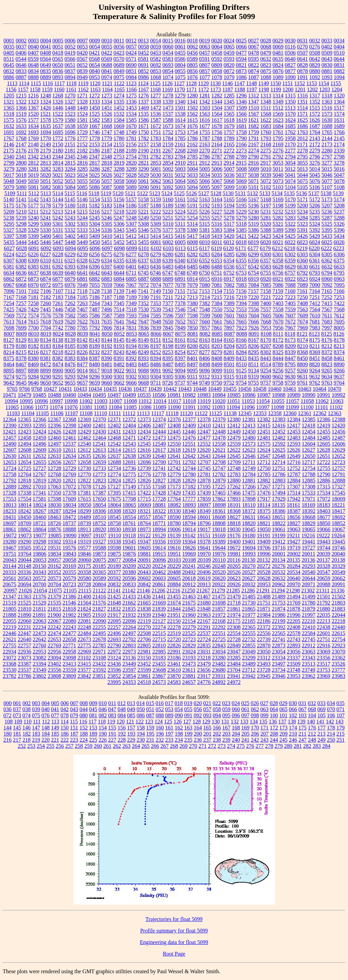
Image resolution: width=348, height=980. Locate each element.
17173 (174, 487)
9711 (155, 383)
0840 (94, 71)
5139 (338, 193)
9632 (315, 377)
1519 (21, 114)
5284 (302, 218)
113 (55, 722)
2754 (131, 157)
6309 (33, 261)
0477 (241, 53)
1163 (95, 89)
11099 (292, 407)
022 (217, 703)
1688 (327, 126)
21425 (114, 597)
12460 (54, 438)
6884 (119, 279)
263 (126, 746)
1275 (131, 96)
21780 (309, 603)
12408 (174, 426)
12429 (84, 432)
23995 (114, 682)
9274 (9, 377)
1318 (327, 96)
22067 (54, 621)
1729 (82, 132)
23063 (309, 652)
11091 (189, 407)
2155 (119, 144)
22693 (114, 639)
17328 (10, 493)
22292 (219, 627)
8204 (229, 346)
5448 (70, 242)
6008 (192, 242)
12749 (249, 468)
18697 (10, 523)
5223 (168, 212)
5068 (229, 181)
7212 (180, 297)
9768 (37, 389)
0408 (46, 53)
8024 (58, 334)
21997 (309, 615)
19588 (99, 548)
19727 (309, 548)
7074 (156, 285)
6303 (302, 254)
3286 (94, 169)
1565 (229, 114)
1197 (252, 89)
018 (179, 703)
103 (302, 715)
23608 (159, 670)
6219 (302, 248)
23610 (174, 670)
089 (169, 715)
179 (341, 728)
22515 (159, 633)
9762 (315, 383)
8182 (33, 346)
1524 (82, 114)
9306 (180, 377)
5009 (254, 169)
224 (84, 740)
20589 (99, 578)
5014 (315, 169)
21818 (69, 609)
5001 (156, 169)
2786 (205, 157)
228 (122, 740)
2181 (70, 151)
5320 (266, 224)
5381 (205, 230)
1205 (9, 96)
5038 (254, 175)
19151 (204, 535)
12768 (54, 474)
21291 (263, 590)
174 (293, 728)
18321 (144, 511)
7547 (192, 309)
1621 (254, 120)
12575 (264, 444)
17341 (39, 493)
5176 (21, 206)
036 (7, 709)
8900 (58, 371)
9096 (205, 371)
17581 (39, 499)
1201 (300, 89)
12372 (129, 419)
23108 (99, 658)
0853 (156, 71)
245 (283, 740)
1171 (192, 89)
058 (217, 709)
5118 (94, 193)
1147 (239, 83)
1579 (58, 120)
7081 (217, 285)
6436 (156, 267)
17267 (264, 487)
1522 (58, 114)
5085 (82, 187)
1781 (131, 138)
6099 (132, 248)
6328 (82, 261)
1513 (290, 108)
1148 (251, 83)
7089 (302, 285)
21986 (279, 615)
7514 (119, 309)
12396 (54, 426)
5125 (179, 193)
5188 (156, 206)
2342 (33, 157)
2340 (9, 157)
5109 (10, 193)
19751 (10, 554)
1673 (168, 126)
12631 (24, 456)
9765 (12, 389)
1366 (21, 108)
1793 (266, 138)
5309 (156, 224)
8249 (143, 352)
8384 (82, 358)
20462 (159, 572)
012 (122, 703)
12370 (99, 419)
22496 (114, 633)
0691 (143, 65)
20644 (309, 578)
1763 (302, 132)
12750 (264, 468)
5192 (205, 206)
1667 (94, 126)
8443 (266, 358)
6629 (290, 267)
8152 (168, 340)
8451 (315, 358)
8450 (302, 358)
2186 (94, 151)
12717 (309, 462)
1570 (290, 114)
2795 (302, 157)
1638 (70, 126)
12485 (324, 438)
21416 (99, 597)
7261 (58, 303)
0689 (119, 65)
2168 (266, 144)
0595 (254, 59)
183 (36, 734)
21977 (249, 615)
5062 (156, 181)
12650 (309, 456)
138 (292, 722)
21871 (264, 609)
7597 (180, 316)
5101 (254, 187)
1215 (21, 96)
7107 (58, 291)
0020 (217, 41)
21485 (249, 597)
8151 (156, 340)
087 (150, 715)
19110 (114, 535)
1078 (217, 77)
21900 (54, 615)
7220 (254, 297)
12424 (39, 432)
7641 (119, 322)
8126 (339, 334)
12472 (144, 438)
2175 (9, 151)
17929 (279, 499)
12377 (189, 419)
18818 (234, 523)
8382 (58, 358)
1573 (327, 114)
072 (7, 715)
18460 (39, 517)
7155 (229, 291)
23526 (338, 664)
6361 (315, 261)
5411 (119, 236)
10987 (264, 395)
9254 (266, 371)
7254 (9, 303)
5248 (131, 218)
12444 (159, 432)
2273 (241, 151)
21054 (40, 590)
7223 (290, 297)
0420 (82, 53)
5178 (46, 206)
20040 (338, 554)
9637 (339, 377)
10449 (215, 389)
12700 (159, 462)
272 (212, 746)
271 (203, 746)
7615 (33, 322)
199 (188, 734)
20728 (84, 584)
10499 (129, 395)
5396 (339, 230)
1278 (168, 96)
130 (216, 722)
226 (103, 740)
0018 (192, 41)
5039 (266, 175)
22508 (144, 633)
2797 (327, 157)
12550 (174, 444)
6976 (70, 285)
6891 (180, 279)
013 (131, 703)
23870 (174, 676)
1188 (240, 89)
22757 (24, 645)
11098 (277, 407)
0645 (9, 65)
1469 (143, 108)
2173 (327, 144)
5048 (9, 181)
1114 (24, 83)
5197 (266, 206)
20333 (10, 572)
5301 (58, 224)
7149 (155, 291)
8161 (180, 340)
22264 (129, 627)
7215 (217, 297)
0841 (107, 71)
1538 (180, 114)
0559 (33, 59)
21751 (264, 603)
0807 (205, 65)
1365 (9, 108)
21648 (114, 603)
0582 (156, 59)
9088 (143, 371)
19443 (324, 542)
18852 (338, 523)
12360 (290, 413)
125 (168, 722)
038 (27, 709)
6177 (253, 248)
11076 (71, 407)
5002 (168, 169)
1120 (95, 83)
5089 (131, 187)
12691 (129, 462)
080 (84, 715)
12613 (99, 450)
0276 (315, 47)
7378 (180, 303)
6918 (241, 279)
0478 (254, 53)
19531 (54, 548)
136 (273, 722)
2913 (217, 163)
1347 (254, 102)
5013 (302, 169)
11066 (27, 407)
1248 (46, 96)
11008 (130, 401)
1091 (302, 77)
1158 (35, 89)
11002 (86, 401)
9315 (229, 377)
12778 (159, 474)
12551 (189, 444)
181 (17, 734)
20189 (114, 566)
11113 (143, 413)
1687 (315, 126)
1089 (278, 77)
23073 (24, 658)
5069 (241, 181)
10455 (230, 389)
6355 (241, 261)
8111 (278, 334)
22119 (144, 621)
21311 (323, 590)
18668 (309, 517)
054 (179, 709)
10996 (41, 401)
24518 (144, 682)
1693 (33, 132)
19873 (99, 554)
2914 (229, 163)
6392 (58, 267)
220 (46, 740)
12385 (309, 419)
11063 (337, 401)
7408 (302, 303)
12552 (204, 444)
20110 (219, 560)
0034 (339, 41)
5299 (33, 224)
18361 (219, 511)
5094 (192, 187)
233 (169, 740)
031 (302, 703)
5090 (143, 187)
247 (302, 740)
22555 (249, 633)
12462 (84, 438)
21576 (99, 603)
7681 (315, 322)
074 (27, 715)
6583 (266, 267)
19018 (219, 529)
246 (293, 740)
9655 (70, 383)
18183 (323, 505)
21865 (249, 609)
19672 (234, 548)
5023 (70, 175)
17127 (114, 487)
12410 (204, 426)
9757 (266, 383)
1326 (58, 102)
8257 (192, 352)
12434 (144, 432)
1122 (119, 83)
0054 (94, 47)
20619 (204, 578)
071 (341, 709)
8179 (9, 346)
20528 (264, 572)
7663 (229, 322)
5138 (326, 193)
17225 (219, 487)
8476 (70, 364)
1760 (266, 132)
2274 (254, 151)
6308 (21, 261)
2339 (339, 151)
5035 (217, 175)
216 (7, 740)
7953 (266, 328)
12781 (204, 474)
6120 (229, 248)
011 (112, 703)
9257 (290, 371)
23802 (39, 676)
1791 (254, 138)
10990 (309, 395)
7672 (290, 322)
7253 (339, 297)
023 (226, 703)
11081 (86, 407)
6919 (254, 279)
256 (60, 746)
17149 (129, 487)
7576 (46, 316)
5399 (33, 236)
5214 (70, 212)
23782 (10, 676)
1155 (336, 83)
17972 (324, 499)
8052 (119, 334)
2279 (315, 151)
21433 (129, 597)
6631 (315, 267)
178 (331, 728)
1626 (315, 120)
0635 (278, 59)
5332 (70, 230)
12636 (99, 456)
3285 (82, 169)
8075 (180, 334)
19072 (10, 535)
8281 (229, 352)
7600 (217, 316)
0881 (327, 71)
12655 (39, 462)
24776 (204, 682)
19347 (144, 542)
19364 (189, 542)
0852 (143, 71)
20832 (114, 584)
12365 (24, 419)
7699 (21, 328)
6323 (70, 261)
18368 (234, 511)
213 (321, 734)
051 (150, 709)
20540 (309, 572)
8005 (339, 328)
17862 (219, 499)
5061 (143, 181)
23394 (39, 664)
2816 (82, 163)
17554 (24, 499)
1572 (315, 114)
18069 (144, 505)
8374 (339, 352)
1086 (241, 77)
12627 (309, 450)
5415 (168, 236)
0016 (180, 41)
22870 (264, 645)
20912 (189, 584)
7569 (9, 316)
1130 (215, 83)
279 (279, 746)
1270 (70, 96)
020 (198, 703)
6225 (21, 254)
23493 (264, 664)
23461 (174, 664)
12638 (129, 456)
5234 (302, 212)
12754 (309, 468)
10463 (304, 389)
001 (17, 703)
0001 (9, 41)
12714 (279, 462)
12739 (144, 468)
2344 (58, 157)
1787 (205, 138)
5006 (217, 169)
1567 (254, 114)
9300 (107, 377)
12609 (39, 450)
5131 (240, 193)
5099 (229, 187)
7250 (302, 297)
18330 (174, 511)
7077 (168, 285)
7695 (339, 322)
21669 (159, 603)
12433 (129, 432)
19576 (69, 548)
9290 (46, 377)
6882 (94, 279)
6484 (180, 267)
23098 (69, 658)
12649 (294, 456)
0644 (339, 59)
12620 (204, 450)
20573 (54, 578)
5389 (278, 230)
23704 (234, 670)
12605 (324, 444)
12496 (39, 444)
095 (226, 715)
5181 (82, 206)
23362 (338, 658)
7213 (192, 297)
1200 (288, 89)
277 (260, 746)
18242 (24, 511)
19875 (114, 554)
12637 (114, 456)
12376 (174, 419)
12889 (10, 487)
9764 (339, 383)
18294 (69, 511)
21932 (129, 615)
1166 (131, 89)
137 (282, 722)
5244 (82, 218)
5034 (205, 175)
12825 (129, 480)
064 (274, 709)
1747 (107, 132)
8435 (254, 358)
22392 (279, 627)
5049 (21, 181)
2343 (46, 157)
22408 (294, 627)
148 (46, 728)
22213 (324, 621)
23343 (309, 658)
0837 (70, 71)
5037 (241, 175)
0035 (9, 47)
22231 (24, 627)
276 (250, 746)
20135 (293, 560)
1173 (216, 89)
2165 (229, 144)
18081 (159, 505)
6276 (119, 254)
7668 (266, 322)
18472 (69, 517)
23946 (279, 676)
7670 (278, 322)
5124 (167, 193)
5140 (9, 199)
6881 (82, 279)
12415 (264, 426)
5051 (46, 181)
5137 (314, 193)
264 (136, 746)
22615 (338, 633)
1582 (94, 120)
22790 (114, 645)
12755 (324, 468)
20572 (39, 578)
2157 (143, 144)
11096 (248, 407)
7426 (21, 309)
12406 (144, 426)
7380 (192, 303)
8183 (46, 346)
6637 (33, 273)
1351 (302, 102)
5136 (301, 193)
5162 (192, 199)
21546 (69, 603)
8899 (46, 371)
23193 (189, 658)
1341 (192, 102)
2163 (205, 144)
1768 (21, 138)
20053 (40, 560)
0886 (9, 77)
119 (111, 722)
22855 (249, 645)
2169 (278, 144)
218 (27, 740)
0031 (302, 41)
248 (312, 740)
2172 (315, 144)
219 (36, 740)
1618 (229, 120)
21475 (219, 597)
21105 (70, 590)
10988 (279, 395)
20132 (263, 560)
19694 (249, 548)
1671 (143, 126)
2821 (143, 163)
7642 (131, 322)
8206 (254, 346)
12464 (99, 438)
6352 (205, 261)
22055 (10, 621)
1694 (46, 132)
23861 (144, 676)
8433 (241, 358)
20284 (294, 566)
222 (65, 740)
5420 (229, 236)
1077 (205, 77)
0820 (229, 65)
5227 (217, 212)
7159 (278, 291)
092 (198, 715)
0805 (192, 65)
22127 (159, 621)
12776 (144, 474)
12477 (204, 438)
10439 (155, 389)
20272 (264, 566)
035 (341, 703)
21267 (203, 590)
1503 (205, 108)
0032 (315, 41)
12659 (99, 462)
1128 (191, 83)
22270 (144, 627)
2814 (58, 163)
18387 (294, 511)
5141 (21, 199)
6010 (205, 242)
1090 (290, 77)
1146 (228, 83)
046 (103, 709)
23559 (69, 670)
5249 (143, 218)
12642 (189, 456)
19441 (309, 542)
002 (27, 703)
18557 (144, 517)
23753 (324, 670)
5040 (278, 175)
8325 (278, 352)
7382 (205, 303)
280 (288, 746)
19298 (39, 542)
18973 (144, 529)
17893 (234, 499)
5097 (217, 187)
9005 (70, 371)
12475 (174, 438)
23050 (264, 652)
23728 (264, 670)
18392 (309, 511)
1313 (266, 96)
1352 (315, 102)
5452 (119, 242)
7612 (339, 316)
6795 (339, 273)
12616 (144, 450)
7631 (94, 322)
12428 (69, 432)
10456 (245, 389)
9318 (241, 377)
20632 (279, 578)
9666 (131, 383)
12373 (144, 419)
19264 (338, 535)
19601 (129, 548)
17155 (144, 487)
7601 (229, 316)
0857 (205, 71)
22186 (264, 621)
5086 (94, 187)
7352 (143, 303)
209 (283, 734)
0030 (290, 41)
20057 (55, 560)
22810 (159, 645)
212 (312, 734)
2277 (290, 151)
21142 (129, 590)
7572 (21, 316)
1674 (180, 126)
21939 (144, 615)
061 (245, 709)
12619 (189, 450)
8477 (82, 364)
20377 (114, 572)
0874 (254, 71)
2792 (278, 157)
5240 (33, 218)
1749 (131, 132)
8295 (254, 352)
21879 (309, 609)
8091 (254, 334)
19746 (338, 548)
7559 (290, 309)
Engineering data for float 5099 (174, 942)
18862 (24, 529)
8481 (107, 364)
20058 (70, 560)
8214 (9, 352)
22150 (174, 621)
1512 (278, 108)
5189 (168, 206)
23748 (294, 670)
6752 (229, 273)
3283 (58, 169)
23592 (99, 670)
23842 (84, 676)
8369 (315, 352)
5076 (315, 181)
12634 (69, 456)
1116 (48, 83)
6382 (21, 267)
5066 (205, 181)
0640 (290, 59)
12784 (249, 474)
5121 (130, 193)
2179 (46, 151)
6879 (70, 279)
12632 (39, 456)
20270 (249, 566)
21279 (218, 590)
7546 (180, 309)
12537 (69, 444)
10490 (69, 395)
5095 (205, 187)
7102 (34, 291)
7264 (94, 303)
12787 (294, 474)
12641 (174, 456)
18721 (39, 523)
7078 (180, 285)
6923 (302, 279)
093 (207, 715)
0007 (82, 41)
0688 (107, 65)
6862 (9, 279)
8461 (339, 358)
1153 (311, 83)
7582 (70, 316)
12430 (99, 432)
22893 (294, 645)
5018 (21, 175)
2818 (107, 163)
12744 (189, 468)
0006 (70, 41)
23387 (24, 664)
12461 (69, 438)
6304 (315, 254)
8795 (290, 364)
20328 (324, 566)
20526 (234, 572)
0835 (46, 71)
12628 (324, 450)
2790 (254, 157)
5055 (82, 181)
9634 (327, 377)
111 (37, 722)
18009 (338, 499)
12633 (54, 456)
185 (55, 734)
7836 (143, 328)
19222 (323, 535)
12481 (264, 438)
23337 (294, 658)
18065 (129, 505)
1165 (119, 89)
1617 (217, 120)
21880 (324, 609)
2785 (192, 157)
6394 (82, 267)
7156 (241, 291)
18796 (204, 523)
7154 (216, 291)
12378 (204, 419)
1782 (143, 138)
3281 (33, 169)
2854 (168, 163)
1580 (70, 120)
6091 (34, 248)
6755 (266, 273)
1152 (300, 83)
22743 (294, 639)
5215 (82, 212)
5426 (302, 236)
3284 (70, 169)
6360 (302, 261)
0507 (302, 53)
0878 (302, 71)
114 (64, 722)
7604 (254, 316)
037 (17, 709)
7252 (327, 297)
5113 (46, 193)
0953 (94, 77)
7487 (94, 309)
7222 (278, 297)
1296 (241, 96)
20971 (309, 584)
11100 (307, 407)
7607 (290, 316)
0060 (168, 47)
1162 (83, 89)
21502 (338, 597)
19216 (308, 535)
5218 (119, 212)
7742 (58, 328)
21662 (129, 603)
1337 (143, 102)
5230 (254, 212)
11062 (322, 401)
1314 (278, 96)
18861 (10, 529)
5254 (192, 218)
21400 (84, 597)
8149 (143, 340)
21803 (338, 603)
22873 (279, 645)
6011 (217, 242)
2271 (217, 151)
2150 (58, 144)
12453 (294, 432)
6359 (290, 261)
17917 (264, 499)
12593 (294, 444)
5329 (33, 230)
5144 (58, 199)
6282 (192, 254)
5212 (46, 212)
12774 (114, 474)
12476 (189, 438)
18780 (174, 523)
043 (74, 709)
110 (27, 722)
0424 (131, 53)
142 (330, 722)
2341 (21, 157)
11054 (263, 401)
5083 (58, 187)
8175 (315, 340)
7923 (241, 328)
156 (122, 728)
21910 (99, 615)
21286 (248, 590)
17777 (189, 499)
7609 (302, 316)
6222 (327, 248)
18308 (114, 511)
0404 (339, 47)
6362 (327, 261)
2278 (302, 151)
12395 (39, 426)
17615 (84, 499)
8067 (168, 334)
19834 (54, 554)
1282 (217, 96)
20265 (234, 566)
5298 (21, 224)
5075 (302, 181)
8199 (180, 346)
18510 (99, 517)
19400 (234, 542)
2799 (9, 163)
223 (74, 740)
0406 (21, 53)
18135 (278, 505)
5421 (241, 236)
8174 (302, 340)
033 (321, 703)
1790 (241, 138)
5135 (289, 193)
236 (198, 740)
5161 (180, 199)
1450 (94, 108)
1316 (302, 96)
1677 (205, 126)
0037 (21, 47)
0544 (21, 59)
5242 (58, 218)
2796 (315, 157)
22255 (99, 627)
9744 (192, 383)
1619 (241, 120)
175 (302, 728)
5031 (168, 175)
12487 (338, 438)
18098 (219, 505)
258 (79, 746)
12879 (219, 480)
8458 (327, 358)
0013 (143, 41)
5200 (302, 206)
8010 (34, 334)
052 (160, 709)
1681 (241, 126)
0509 (327, 53)
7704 (46, 328)
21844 (174, 609)
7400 (266, 303)
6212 (278, 248)
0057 (131, 47)
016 (160, 703)
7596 (168, 316)
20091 (144, 560)
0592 (217, 59)
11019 (204, 401)
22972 (114, 652)
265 (145, 746)
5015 (327, 169)
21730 (249, 603)
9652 (58, 383)
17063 (54, 487)
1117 (60, 83)
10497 (114, 395)
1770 (46, 138)
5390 (290, 230)
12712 (264, 462)
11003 (101, 401)
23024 (189, 652)
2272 (229, 151)
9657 (82, 383)
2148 (33, 144)
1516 (327, 108)
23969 (324, 676)
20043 (10, 560)
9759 (290, 383)
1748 (119, 132)
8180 (21, 346)
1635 (46, 126)
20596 (129, 578)
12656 (54, 462)
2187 (107, 151)
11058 (307, 401)
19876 (129, 554)
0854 (168, 71)
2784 (180, 157)
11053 (248, 401)
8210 (302, 346)
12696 (144, 462)
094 (217, 715)
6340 (180, 261)
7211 (168, 297)
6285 (229, 254)
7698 (9, 328)
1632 (9, 126)
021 (207, 703)
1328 (82, 102)
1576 (21, 120)
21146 (144, 590)
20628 (264, 578)
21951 (174, 615)
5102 (266, 187)
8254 (180, 352)
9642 (9, 383)
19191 (264, 535)
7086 (278, 285)
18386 (279, 511)
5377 (168, 230)
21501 (324, 597)
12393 (24, 426)
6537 (241, 267)
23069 (324, 652)
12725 (24, 468)
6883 (107, 279)
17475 (249, 493)
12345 (245, 413)
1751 (156, 132)
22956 (54, 652)
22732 (249, 639)
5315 (205, 224)
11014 (160, 401)
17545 (338, 493)
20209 (129, 566)
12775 (129, 474)
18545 (114, 517)
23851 (99, 676)
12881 (249, 480)
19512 (39, 548)
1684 (278, 126)
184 (46, 734)
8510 (241, 364)
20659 (324, 578)
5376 (156, 230)
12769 (69, 474)
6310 (46, 261)
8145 (119, 340)
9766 (24, 389)
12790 (324, 474)
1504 (217, 108)
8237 (107, 352)
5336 (107, 230)
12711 (249, 462)
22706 (144, 639)
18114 (264, 505)
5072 (266, 181)
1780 (119, 138)
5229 (241, 212)
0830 (327, 65)
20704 (54, 584)
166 (217, 728)
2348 (107, 157)
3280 (21, 169)
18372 (249, 511)
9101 (229, 371)
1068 (156, 77)
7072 (143, 285)
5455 (143, 242)
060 (236, 709)
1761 (278, 132)
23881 (189, 676)
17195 (204, 487)
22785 (99, 645)
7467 (82, 309)
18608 (219, 517)
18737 (69, 523)
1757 (229, 132)
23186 (174, 658)
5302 (70, 224)
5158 (143, 199)
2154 (107, 144)
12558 (219, 444)
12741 (159, 468)
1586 (143, 120)
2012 (302, 138)
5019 (33, 175)
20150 (39, 566)
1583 (107, 120)
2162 (192, 144)
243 (264, 740)
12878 (204, 480)
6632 (327, 267)
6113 (180, 248)
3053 (278, 163)
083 (112, 715)
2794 (290, 157)
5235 (315, 212)
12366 (39, 419)
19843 (69, 554)
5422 (254, 236)
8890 (339, 364)
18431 (10, 517)
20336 (24, 572)
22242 (54, 627)
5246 (107, 218)
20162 (54, 566)
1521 (46, 114)
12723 (338, 462)
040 (46, 709)
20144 (10, 566)
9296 (94, 377)
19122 (144, 535)
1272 (94, 96)
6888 (156, 279)
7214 (205, 297)
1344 (217, 102)
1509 (241, 108)
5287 (327, 218)
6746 (156, 273)
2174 (339, 144)
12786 (279, 474)
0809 (217, 65)
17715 (144, 499)
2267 (168, 151)
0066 (241, 47)
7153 (204, 291)
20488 (174, 572)
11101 (322, 407)
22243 (69, 627)
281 (298, 746)
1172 (203, 89)
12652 (338, 456)
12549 (159, 444)
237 (207, 740)
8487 (168, 364)
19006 (174, 529)
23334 (279, 658)
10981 (174, 395)
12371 (114, 419)
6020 (266, 242)
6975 (58, 285)
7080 (205, 285)
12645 (234, 456)
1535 (143, 114)
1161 (71, 89)
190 (103, 734)
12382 (264, 419)
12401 (99, 426)
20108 (189, 560)
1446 (58, 108)
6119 (216, 248)
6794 (327, 273)
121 (130, 722)
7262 (70, 303)
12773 (99, 474)
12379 (219, 419)
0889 (46, 77)
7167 (9, 297)
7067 (131, 285)
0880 (315, 71)
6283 (205, 254)
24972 (234, 682)
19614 (159, 548)
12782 (219, 474)
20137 (323, 560)
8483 (131, 364)
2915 (241, 163)
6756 (278, 273)
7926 (254, 328)
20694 (24, 584)
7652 (180, 322)
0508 (315, 53)
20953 (264, 584)
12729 (69, 468)
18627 (234, 517)
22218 (338, 621)
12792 (10, 480)
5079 (9, 187)
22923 (338, 645)
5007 (229, 169)
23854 (129, 676)
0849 (119, 71)
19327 (99, 542)
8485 (143, 364)
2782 (156, 157)
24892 (219, 682)
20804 (99, 584)
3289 (131, 169)
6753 (241, 273)
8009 (21, 334)
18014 (25, 505)
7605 (266, 316)
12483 (294, 438)
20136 (308, 560)
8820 (315, 364)
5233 (290, 212)
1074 (168, 77)
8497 (192, 364)
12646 (249, 456)
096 (236, 715)
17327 (338, 487)
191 (112, 734)
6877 (58, 279)
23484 (234, 664)
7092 (327, 285)
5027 (119, 175)
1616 (205, 120)
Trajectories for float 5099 (174, 919)
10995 (26, 401)
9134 (254, 371)
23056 (294, 652)
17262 (234, 487)
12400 (84, 426)
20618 (189, 578)
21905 (84, 615)
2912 (205, 163)
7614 (21, 322)
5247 (119, 218)
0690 (131, 65)
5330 (46, 230)
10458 (260, 389)
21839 (159, 609)
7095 (339, 285)
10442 (170, 389)
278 (269, 746)
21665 (144, 603)
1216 (33, 96)
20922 (219, 584)
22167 (204, 621)
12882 (264, 480)
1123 (131, 83)
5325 (327, 224)
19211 (293, 535)
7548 (205, 309)
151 (74, 728)
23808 (54, 676)
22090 (99, 621)
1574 (339, 114)
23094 (54, 658)
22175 (234, 621)
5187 (143, 206)
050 (141, 709)
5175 (9, 206)
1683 (266, 126)
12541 (99, 444)
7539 (156, 309)
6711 (131, 273)
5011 (278, 169)
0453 (156, 53)
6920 (266, 279)
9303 (143, 377)
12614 (114, 450)
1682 (254, 126)
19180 (249, 535)
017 (169, 703)
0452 (143, 53)
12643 (204, 456)
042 (65, 709)
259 (88, 746)
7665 (241, 322)
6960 (327, 279)
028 (274, 703)
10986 (249, 395)
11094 (233, 407)
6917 (229, 279)
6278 (143, 254)
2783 (168, 157)
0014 (156, 41)
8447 (290, 358)
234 (179, 740)
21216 (173, 590)
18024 (40, 505)
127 (187, 722)
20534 (294, 572)
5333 (82, 230)
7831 (131, 328)
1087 (254, 77)
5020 (46, 175)
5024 (82, 175)
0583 (168, 59)
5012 (290, 169)
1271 (82, 96)
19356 (159, 542)
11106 (57, 413)
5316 (217, 224)
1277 (156, 96)
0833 (21, 71)
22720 (174, 639)
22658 (69, 639)
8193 (119, 346)
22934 (10, 652)
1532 (119, 114)
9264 (315, 371)
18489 (84, 517)
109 (18, 722)
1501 (180, 108)
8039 (83, 334)
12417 (294, 426)
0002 (21, 41)
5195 (241, 206)
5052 (58, 181)
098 (255, 715)
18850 (324, 523)
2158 (156, 144)
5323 (302, 224)
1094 (339, 77)
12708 (219, 462)
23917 (204, 676)
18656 (294, 517)
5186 (131, 206)
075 (36, 715)
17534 (324, 493)
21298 (293, 590)
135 (263, 722)
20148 (24, 566)
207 (264, 734)
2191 (156, 151)
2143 (315, 138)
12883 (279, 480)
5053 (70, 181)
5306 (119, 224)
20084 (129, 560)
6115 (193, 248)
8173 (290, 340)
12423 (24, 432)
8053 (132, 334)
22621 (10, 639)
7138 (106, 291)
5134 (277, 193)
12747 (219, 468)
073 (17, 715)
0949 (82, 77)
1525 (94, 114)
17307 (294, 487)
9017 (94, 371)
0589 (192, 59)
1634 (33, 126)
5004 (192, 169)
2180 (58, 151)
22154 (189, 621)
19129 (159, 535)
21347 (10, 597)
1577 (33, 120)
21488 (264, 597)
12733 (99, 468)
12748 (234, 468)
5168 (266, 199)
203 (226, 734)
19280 (10, 542)
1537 (168, 114)
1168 (155, 89)
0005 (58, 41)
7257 (21, 303)
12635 (84, 456)
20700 (39, 584)
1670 (131, 126)
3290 (143, 169)
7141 (143, 291)
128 (197, 722)
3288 (119, 169)
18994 (159, 529)
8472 (46, 364)
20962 (279, 584)
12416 (279, 426)
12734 (114, 468)
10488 (54, 395)
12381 (249, 419)
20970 (294, 584)
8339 (290, 352)
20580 (84, 578)
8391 (119, 358)
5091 (156, 187)
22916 (324, 645)
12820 (54, 480)
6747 (168, 273)
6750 (205, 273)
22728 (234, 639)
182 (27, 734)
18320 (129, 511)
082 (103, 715)
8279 (217, 352)
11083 (100, 407)
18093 (189, 505)
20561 (10, 578)
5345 (131, 230)
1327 (70, 102)
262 (117, 746)
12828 (174, 480)
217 (17, 740)
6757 (290, 273)
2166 (241, 144)
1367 (33, 108)
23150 (144, 658)
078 (65, 715)
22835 (204, 645)
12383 (279, 419)
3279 (9, 169)
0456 (192, 53)
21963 (204, 615)
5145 (70, 199)
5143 (46, 199)
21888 (10, 615)
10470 (334, 389)
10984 (219, 395)
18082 (174, 505)
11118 (172, 413)
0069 (278, 47)
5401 (58, 236)
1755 (205, 132)
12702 (189, 462)
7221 (266, 297)
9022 (119, 371)
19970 (204, 554)
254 (41, 746)
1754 (192, 132)
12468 (114, 438)
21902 (69, 615)
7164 (314, 291)
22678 (99, 639)
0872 (229, 71)
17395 (114, 493)
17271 (279, 487)
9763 (327, 383)
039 (36, 709)
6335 (119, 261)
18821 (264, 523)
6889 (168, 279)
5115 (70, 193)
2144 (327, 138)
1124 (143, 83)
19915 (159, 554)
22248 (84, 627)
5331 (58, 230)
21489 (279, 597)
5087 (107, 187)
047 (112, 709)
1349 (278, 102)
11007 (115, 401)
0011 (119, 41)
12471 (129, 438)
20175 (84, 566)
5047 (339, 175)
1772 (58, 138)
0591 (205, 59)
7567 (327, 309)
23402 (54, 664)
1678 (217, 126)
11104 (28, 413)
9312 (205, 377)
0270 (302, 47)
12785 (264, 474)
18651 (279, 517)
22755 (10, 645)
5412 (131, 236)
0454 (168, 53)
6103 (168, 248)
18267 (39, 511)
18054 (100, 505)
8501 (229, 364)
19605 (144, 548)
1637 (58, 126)
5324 (315, 224)
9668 (143, 383)
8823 (327, 364)
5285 (315, 218)
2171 (302, 144)
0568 (94, 59)
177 (321, 728)
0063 (205, 47)
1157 (23, 89)
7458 (70, 309)
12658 (84, 462)
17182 (189, 487)
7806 (107, 328)
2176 (21, 151)
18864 (39, 529)
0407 (33, 53)
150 (65, 728)
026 (255, 703)
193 (131, 734)
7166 (339, 291)
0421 (94, 53)
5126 (191, 193)
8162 (192, 340)
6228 (58, 254)
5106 (315, 187)
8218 (58, 352)
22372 (264, 627)
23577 (84, 670)
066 (293, 709)
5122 (142, 193)
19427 (294, 542)
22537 (204, 633)
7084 (254, 285)
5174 (339, 199)
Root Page (174, 954)
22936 (24, 652)
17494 (279, 493)
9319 (254, 377)
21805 (10, 609)
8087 (229, 334)
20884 (174, 584)
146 (27, 728)
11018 (189, 401)
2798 (339, 157)
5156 (119, 199)
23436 (114, 664)
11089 (160, 407)
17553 (10, 499)
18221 (338, 505)
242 (255, 740)
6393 (70, 267)
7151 (180, 291)
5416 (180, 236)
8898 (33, 371)
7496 (107, 309)
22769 (54, 645)
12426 (54, 432)
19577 (84, 548)
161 (169, 728)
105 (321, 715)
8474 (58, 364)
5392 (315, 230)
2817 (94, 163)
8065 (144, 334)
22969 (84, 652)
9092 (168, 371)
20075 (100, 560)
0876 (278, 71)
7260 (46, 303)
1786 (192, 138)
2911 (192, 163)
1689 (339, 126)
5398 (21, 236)
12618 (174, 450)
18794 (189, 523)
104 (312, 715)
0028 (266, 41)
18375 (264, 511)
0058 (143, 47)
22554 (234, 633)
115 (74, 722)
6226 (33, 254)
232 (160, 740)
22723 (189, 639)
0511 (9, 59)
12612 (84, 450)
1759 (254, 132)
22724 (204, 639)
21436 (144, 597)
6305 (327, 254)
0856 (192, 71)
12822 (84, 480)
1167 (143, 89)
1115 (36, 83)
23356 (324, 658)
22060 (24, 621)
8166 (241, 340)
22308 (234, 627)
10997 (56, 401)
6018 (241, 242)
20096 (159, 560)
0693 (168, 65)
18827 (294, 523)
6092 (46, 248)
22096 (129, 621)
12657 (69, 462)
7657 (192, 322)
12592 (279, 444)
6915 (205, 279)
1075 (180, 77)
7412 (315, 303)
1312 (254, 96)
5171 (302, 199)
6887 (143, 279)
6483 (168, 267)
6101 (144, 248)
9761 (302, 383)
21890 (24, 615)
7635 (107, 322)
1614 (180, 120)
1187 (228, 89)
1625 (302, 120)
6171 (241, 248)
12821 (69, 480)
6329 (94, 261)
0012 (131, 41)
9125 (241, 371)
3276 (315, 163)
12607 (10, 450)
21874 (279, 609)
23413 (69, 664)
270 (193, 746)
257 (69, 746)
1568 (266, 114)
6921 (278, 279)
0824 (278, 65)
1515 (315, 108)
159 (150, 728)
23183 (159, 658)
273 (222, 746)
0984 (131, 77)
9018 (107, 371)
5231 (266, 212)
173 (283, 728)
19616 (174, 548)
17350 (54, 493)
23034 (219, 652)
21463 (189, 597)
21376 (39, 597)
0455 (180, 53)
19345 (129, 542)
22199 (279, 621)
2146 (9, 144)
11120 (186, 413)
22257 (114, 627)
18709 (24, 523)
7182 (46, 297)
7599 (205, 316)
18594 (189, 517)
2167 (254, 144)
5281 (266, 218)
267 (164, 746)
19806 (39, 554)
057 (207, 709)
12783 (234, 474)
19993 (249, 554)
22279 (189, 627)
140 (311, 722)
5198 (278, 206)
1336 (131, 102)
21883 (338, 609)
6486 (205, 267)
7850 (192, 328)
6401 (131, 267)
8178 (339, 340)
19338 (114, 542)
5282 (278, 218)
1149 (264, 83)
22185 (249, 621)
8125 (327, 334)
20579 (69, 578)
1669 (119, 126)
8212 (327, 346)
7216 (229, 297)
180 (7, 734)
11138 (230, 413)
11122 (201, 413)
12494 (24, 444)
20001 (279, 554)
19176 (234, 535)
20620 (219, 578)
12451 (264, 432)
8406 (205, 358)
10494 (84, 395)
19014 (189, 529)
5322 (290, 224)
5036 (229, 175)
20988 (324, 584)
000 (7, 703)
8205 (241, 346)
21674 (174, 603)
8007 (9, 334)
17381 (84, 493)
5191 (192, 206)
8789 (278, 364)
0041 (46, 47)
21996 (294, 615)
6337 (143, 261)
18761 (129, 523)
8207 (266, 346)
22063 (39, 621)
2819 (119, 163)
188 (84, 734)
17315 (324, 487)
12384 (294, 419)
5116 (82, 193)
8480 (94, 364)
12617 (159, 450)
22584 (309, 633)
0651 (70, 65)
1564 (217, 114)
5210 (21, 212)
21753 (279, 603)
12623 (249, 450)
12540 (84, 444)
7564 (315, 309)
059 (226, 709)
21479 (234, 597)
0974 (107, 77)
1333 (94, 102)
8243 (119, 352)
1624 (290, 120)
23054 (279, 652)
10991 (324, 395)
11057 (292, 401)
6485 (192, 267)
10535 (144, 395)
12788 (309, 474)
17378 (69, 493)
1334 (107, 102)
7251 (315, 297)
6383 (33, 267)
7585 (82, 316)
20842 (144, 584)
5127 (204, 193)
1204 (337, 89)
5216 (94, 212)
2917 (266, 163)
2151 (70, 144)
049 (131, 709)
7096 (9, 291)
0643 (327, 59)
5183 (107, 206)
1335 (119, 102)
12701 (174, 462)
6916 (217, 279)
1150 (275, 83)
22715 (159, 639)
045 (93, 709)
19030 (234, 529)
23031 (204, 652)
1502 (192, 108)
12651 (324, 456)
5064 (180, 181)
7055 (94, 285)
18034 (70, 505)
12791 (338, 474)
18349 (204, 511)
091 (188, 715)
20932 (249, 584)
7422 (339, 303)
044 (84, 709)
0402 (327, 47)
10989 (294, 395)
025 (245, 703)
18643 (264, 517)
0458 (217, 53)
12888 (338, 480)
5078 (339, 181)
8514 (266, 364)
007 (74, 703)
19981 (234, 554)
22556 (264, 633)
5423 (266, 236)
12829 (189, 480)
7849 (180, 328)
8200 (192, 346)
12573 (249, 444)
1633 (21, 126)
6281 (180, 254)
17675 (114, 499)
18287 (54, 511)
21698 (219, 603)
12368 (69, 419)
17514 (294, 493)
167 (226, 728)
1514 (302, 108)
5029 (143, 175)
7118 (82, 291)
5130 (228, 193)
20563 (24, 578)
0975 (119, 77)
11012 (145, 401)
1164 (107, 89)
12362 (319, 413)
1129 (203, 83)
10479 (24, 395)
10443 (185, 389)
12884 (294, 480)
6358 (278, 261)
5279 (241, 218)
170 (255, 728)
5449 (82, 242)
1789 (229, 138)
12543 (129, 444)
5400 (46, 236)
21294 (278, 590)
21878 (294, 609)
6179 (265, 248)
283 (317, 746)
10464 (319, 389)
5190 (180, 206)
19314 (69, 542)
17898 (249, 499)
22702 (129, 639)
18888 (69, 529)
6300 (266, 254)
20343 (39, 572)
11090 (174, 407)
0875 (266, 71)
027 (264, 703)
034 (331, 703)
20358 (84, 572)
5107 (327, 187)
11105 (42, 413)
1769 (33, 138)
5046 (327, 175)
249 (321, 740)
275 (241, 746)
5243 (70, 218)
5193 (217, 206)
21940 (159, 615)
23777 (338, 670)
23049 (249, 652)
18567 (159, 517)
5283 (290, 218)
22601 (324, 633)
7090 (315, 285)
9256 (278, 371)
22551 (219, 633)
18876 (54, 529)
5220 (131, 212)
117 (93, 722)
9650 (46, 383)
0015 (168, 41)
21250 (188, 590)
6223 (339, 248)
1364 (339, 102)
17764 (174, 499)
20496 (204, 572)
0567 (82, 59)
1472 (156, 108)
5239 (21, 218)
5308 (143, 224)
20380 (129, 572)
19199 (279, 535)
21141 (114, 590)
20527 (249, 572)
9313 (217, 377)
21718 (234, 603)
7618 (46, 322)
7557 (266, 309)
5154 (94, 199)
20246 (204, 566)
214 (331, 734)
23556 (54, 670)
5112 (33, 193)
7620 (70, 322)
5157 (131, 199)
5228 (229, 212)
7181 (33, 297)
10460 (275, 389)
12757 (338, 468)
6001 (156, 242)
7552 (229, 309)
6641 (82, 273)
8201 (205, 346)
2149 (46, 144)
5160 (168, 199)
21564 (84, 603)
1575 (9, 120)
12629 (338, 450)
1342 (205, 102)
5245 (94, 218)
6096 (95, 248)
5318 (241, 224)
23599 (144, 670)
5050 (33, 181)
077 (55, 715)
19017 (204, 529)
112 (46, 722)
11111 (115, 413)
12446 (189, 432)
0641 (302, 59)
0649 (46, 65)
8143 (94, 340)
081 (93, 715)
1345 (229, 102)
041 (55, 709)
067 (302, 709)
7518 (131, 309)
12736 (129, 468)
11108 (86, 413)
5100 (241, 187)
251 (341, 740)
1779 (107, 138)
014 (141, 703)
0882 (339, 71)
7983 (315, 328)
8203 (217, 346)
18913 (84, 529)
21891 (39, 615)
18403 (324, 511)
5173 (327, 199)
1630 (327, 120)
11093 (218, 407)
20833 (129, 584)
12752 (294, 468)
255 (50, 746)
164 (198, 728)
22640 (24, 639)
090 (179, 715)
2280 (327, 151)
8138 (58, 340)
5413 (143, 236)
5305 (107, 224)
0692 (156, 65)
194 (141, 734)
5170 (290, 199)
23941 (234, 676)
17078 (84, 487)
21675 (189, 603)
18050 (85, 505)
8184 (58, 346)
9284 (33, 377)
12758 (10, 474)
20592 (114, 578)
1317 (315, 96)
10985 (234, 395)
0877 (290, 71)
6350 (192, 261)
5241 (46, 218)
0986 (143, 77)
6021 (278, 242)
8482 (119, 364)
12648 (279, 456)
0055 (107, 47)
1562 (192, 114)
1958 (290, 138)
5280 (254, 218)
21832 (114, 609)
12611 (69, 450)
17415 (129, 493)
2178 (33, 151)
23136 (129, 658)
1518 (9, 114)
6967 (9, 285)
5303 (82, 224)
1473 (168, 108)
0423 (119, 53)
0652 (82, 65)
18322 (159, 511)
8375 (9, 358)
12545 (144, 444)
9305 (168, 377)
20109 (204, 560)
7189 (131, 297)
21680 (204, 603)
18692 (338, 517)
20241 (189, 566)
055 (188, 709)
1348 (266, 102)
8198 (168, 346)
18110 (249, 505)
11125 (216, 413)
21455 (174, 597)
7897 (229, 328)
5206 (315, 206)
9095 (192, 371)
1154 (324, 83)
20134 (278, 560)
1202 (312, 89)
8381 (46, 358)
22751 (324, 639)
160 (160, 728)
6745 (143, 273)
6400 (119, 267)
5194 (229, 206)
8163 (205, 340)
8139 (70, 340)
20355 (69, 572)
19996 (264, 554)
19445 (338, 542)
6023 (302, 242)
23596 (114, 670)
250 (331, 740)
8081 (193, 334)
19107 (100, 535)
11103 (13, 413)
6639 (58, 273)
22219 (10, 627)
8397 (180, 358)
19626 (189, 548)
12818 (24, 480)
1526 (107, 114)
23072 (10, 658)
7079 (192, 285)
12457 (10, 438)
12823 (99, 480)
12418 (309, 426)
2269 (192, 151)
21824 (84, 609)
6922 (290, 279)
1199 (276, 89)
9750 (217, 383)
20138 (338, 560)
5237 (339, 212)
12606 (338, 444)
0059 (156, 47)
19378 (204, 542)
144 (7, 728)
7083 (241, 285)
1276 (143, 96)
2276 (278, 151)
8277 (205, 352)
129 (206, 722)
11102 (336, 407)
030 (293, 703)
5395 (327, 230)
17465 (219, 493)
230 (141, 740)
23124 (114, 658)
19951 (174, 554)
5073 (278, 181)
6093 (58, 248)
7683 (327, 322)
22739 (264, 639)
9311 (192, 377)
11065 (12, 407)
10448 (200, 389)
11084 (115, 407)
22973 (129, 652)
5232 (278, 212)
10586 (159, 395)
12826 (144, 480)
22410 (309, 627)
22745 (309, 639)
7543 (168, 309)
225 (93, 740)
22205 (294, 621)
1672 (156, 126)
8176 (327, 340)
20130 (248, 560)
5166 (241, 199)
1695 (58, 132)
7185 (82, 297)
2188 (119, 151)
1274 (119, 96)
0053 (82, 47)
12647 (264, 456)
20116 (234, 560)
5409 (94, 236)
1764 (315, 132)
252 (22, 746)
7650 (168, 322)
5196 (254, 206)
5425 (290, 236)
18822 (279, 523)
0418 (58, 53)
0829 (315, 65)
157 (131, 728)
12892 (24, 487)
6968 (21, 285)
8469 (33, 364)
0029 (278, 41)
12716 (294, 462)
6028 (21, 248)
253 (31, 746)
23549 (39, 670)
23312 (264, 658)
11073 (42, 407)
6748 (180, 273)
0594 (241, 59)
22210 (309, 621)
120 (121, 722)
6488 (217, 267)
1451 (107, 108)
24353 (129, 682)
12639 (144, 456)
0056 (119, 47)
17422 (144, 493)
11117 (158, 413)
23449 (129, 664)
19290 (24, 542)
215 (341, 734)
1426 (46, 108)
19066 (324, 529)
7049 (82, 285)
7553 (241, 309)
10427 (50, 389)
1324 (46, 102)
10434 (95, 389)
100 (274, 715)
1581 (82, 120)
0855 (180, 71)
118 (102, 722)
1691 (9, 132)
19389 (219, 542)
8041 (95, 334)
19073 (25, 535)
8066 (156, 334)
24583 (174, 682)
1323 (33, 102)
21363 (24, 597)
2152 (82, 144)
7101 (21, 291)
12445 (174, 432)
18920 (99, 529)
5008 (241, 169)
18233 (10, 511)
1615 (192, 120)
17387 (99, 493)
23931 (219, 676)
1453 (131, 108)
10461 (290, 389)
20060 (85, 560)
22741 (279, 639)
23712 (249, 670)
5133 (265, 193)
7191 (156, 297)
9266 (339, 371)
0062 (192, 47)
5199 (290, 206)
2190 (143, 151)
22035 (324, 615)
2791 (266, 157)
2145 (339, 138)
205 (245, 734)
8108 (266, 334)
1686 (302, 126)
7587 (107, 316)
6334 (107, 261)
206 (255, 734)
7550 (217, 309)
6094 (70, 248)
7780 (70, 328)
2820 (131, 163)
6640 (70, 273)
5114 (58, 193)
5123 (155, 193)
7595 (156, 316)
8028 (70, 334)
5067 (217, 181)
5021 (58, 175)
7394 (241, 303)
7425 (9, 309)
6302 (290, 254)
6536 (229, 267)
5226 (205, 212)
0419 (70, 53)
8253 (168, 352)
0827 (290, 65)
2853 (156, 163)
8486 (156, 364)
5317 (229, 224)
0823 (266, 65)
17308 (309, 487)
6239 (82, 254)
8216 (33, 352)
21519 (10, 603)
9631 (302, 377)
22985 (159, 652)
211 (302, 734)
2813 (46, 163)
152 (84, 728)
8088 (242, 334)
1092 (315, 77)
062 (255, 709)
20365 (99, 572)
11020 (219, 401)
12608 (24, 450)
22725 (219, 639)
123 (149, 722)
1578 (46, 120)
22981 (144, 652)
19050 (264, 529)
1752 (168, 132)
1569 (278, 114)
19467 (10, 548)
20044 (25, 560)
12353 (260, 413)
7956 (278, 328)
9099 (217, 371)
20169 (69, 566)
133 (244, 722)
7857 (205, 328)
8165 (229, 340)
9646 (33, 383)
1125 (155, 83)
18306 (99, 511)
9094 (180, 371)
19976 (219, 554)
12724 (10, 468)
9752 (229, 383)
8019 (46, 334)
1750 (143, 132)
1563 (205, 114)
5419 (217, 236)
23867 (159, 676)
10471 (10, 395)
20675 (10, 584)
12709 (234, 462)
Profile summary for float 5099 (174, 931)
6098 (119, 248)
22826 (174, 645)
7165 (327, 291)
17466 (234, 493)
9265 (327, 371)
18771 (159, 523)
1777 (82, 138)
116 (83, 722)
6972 (46, 285)
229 (131, 740)
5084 (70, 187)
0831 (339, 65)
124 (159, 722)
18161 (293, 505)
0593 (229, 59)
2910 (180, 163)
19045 (249, 529)
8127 (9, 340)
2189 (131, 151)
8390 (107, 358)
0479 (266, 53)
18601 (204, 517)
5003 (180, 169)
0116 (290, 47)
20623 (234, 578)
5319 (254, 224)
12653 (10, 462)
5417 (192, 236)
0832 (9, 71)
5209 (9, 212)
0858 (217, 71)
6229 (70, 254)
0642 (315, 59)
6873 (33, 279)
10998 (71, 401)
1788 (217, 138)
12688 (114, 462)
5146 (82, 199)
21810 (24, 609)
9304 (156, 377)
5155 (107, 199)
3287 (107, 169)
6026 (339, 242)
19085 (55, 535)
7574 (33, 316)
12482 (279, 438)
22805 (144, 645)
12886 (324, 480)
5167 (254, 199)
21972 (219, 615)
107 (341, 715)
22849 (234, 645)
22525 (189, 633)
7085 (266, 285)
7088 (290, 285)
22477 (69, 633)
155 (112, 728)
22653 (54, 639)
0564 (46, 59)
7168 (21, 297)
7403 (278, 303)
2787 (217, 157)
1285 (229, 96)
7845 (168, 328)
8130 (33, 340)
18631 (249, 517)
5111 (22, 193)
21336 (338, 590)
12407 (159, 426)
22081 (84, 621)
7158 (265, 291)
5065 (192, 181)
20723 (69, 584)
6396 (94, 267)
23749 (309, 670)
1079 (229, 77)
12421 (10, 432)
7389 (229, 303)
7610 (315, 316)
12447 (204, 432)
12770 (84, 474)
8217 (46, 352)
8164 (217, 340)
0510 (339, 53)
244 (274, 740)
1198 (264, 89)
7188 (119, 297)
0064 (217, 47)
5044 (302, 175)
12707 (204, 462)
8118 (290, 334)
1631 (339, 120)
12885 (309, 480)
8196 (143, 346)
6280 (168, 254)
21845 (189, 609)
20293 (309, 566)
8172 (278, 340)
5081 (33, 187)
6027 (9, 248)
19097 (85, 535)
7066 (119, 285)
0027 (254, 41)
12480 (249, 438)
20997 (10, 590)
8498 (205, 364)
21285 (233, 590)
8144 (107, 340)
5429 (315, 236)
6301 (278, 254)
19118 (129, 535)
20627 (249, 578)
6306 (339, 254)
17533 (309, 493)
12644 (219, 456)
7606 (278, 316)
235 (188, 740)
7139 (119, 291)
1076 (192, 77)
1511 (266, 108)
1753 (180, 132)
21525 (24, 603)
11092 (204, 407)
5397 (9, 236)
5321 (278, 224)
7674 (302, 322)
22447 (24, 633)
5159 (156, 199)
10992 (338, 395)
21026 (25, 590)
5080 (21, 187)
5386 (254, 230)
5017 (9, 175)
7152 (192, 291)
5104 (290, 187)
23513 (309, 664)
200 (198, 734)
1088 (266, 77)
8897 (21, 371)
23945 (264, 676)
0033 (327, 41)
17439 (204, 493)
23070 (338, 652)
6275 (107, 254)
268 (174, 746)
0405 (9, 53)
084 (122, 715)
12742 (174, 468)
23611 (189, 670)
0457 (205, 53)
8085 (217, 334)
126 (178, 722)
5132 (253, 193)
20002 (294, 554)
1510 (254, 108)
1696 (70, 132)
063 (264, 709)
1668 (107, 126)
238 (217, 740)
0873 (241, 71)
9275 (21, 377)
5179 (58, 206)
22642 (39, 639)
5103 (278, 187)
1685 (290, 126)
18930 (114, 529)
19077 (40, 535)
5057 (107, 181)
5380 (192, 230)
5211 (33, 212)
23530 (10, 670)
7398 (254, 303)
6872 (21, 279)
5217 (107, 212)
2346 (82, 157)
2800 (21, 163)
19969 (189, 554)
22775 (84, 645)
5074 (290, 181)
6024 (315, 242)
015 (150, 703)
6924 (315, 279)
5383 (217, 230)
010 (103, 703)
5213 (58, 212)
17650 (99, 499)
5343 (119, 230)
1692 (21, 132)
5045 (315, 175)
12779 (174, 474)
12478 (219, 438)
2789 (241, 157)
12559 (234, 444)
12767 (39, 474)
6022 (290, 242)
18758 (114, 523)
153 (93, 728)
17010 (39, 487)
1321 (9, 102)
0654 (94, 65)
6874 (46, 279)
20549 (338, 572)
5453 (131, 242)
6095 (83, 248)
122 (140, 722)
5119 (106, 193)
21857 (219, 609)
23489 (249, 664)
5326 (339, 224)
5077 (327, 181)
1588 (168, 120)
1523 (70, 114)
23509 (294, 664)
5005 (205, 169)
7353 (156, 303)
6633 (339, 267)
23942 (249, 676)
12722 (324, 462)
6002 (168, 242)
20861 (159, 584)
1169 (167, 89)
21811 (39, 609)
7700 (33, 328)
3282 (46, 169)
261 (107, 746)
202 (217, 734)
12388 (338, 419)
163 (188, 728)
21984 (264, 615)
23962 (309, 676)
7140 (131, 291)
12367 (54, 419)
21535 (54, 603)
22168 (219, 621)
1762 (290, 132)
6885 (131, 279)
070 (331, 709)
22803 (129, 645)
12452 (279, 432)
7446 (58, 309)
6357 (266, 261)
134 (254, 722)
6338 (156, 261)
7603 (241, 316)
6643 (107, 273)
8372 (327, 352)
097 (245, 715)
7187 (107, 297)
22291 (204, 627)
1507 (229, 108)
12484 (309, 438)
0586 (180, 59)
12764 (24, 474)
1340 (180, 102)
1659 (82, 126)
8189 (94, 346)
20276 (279, 566)
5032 (180, 175)
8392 (131, 358)
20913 (204, 584)
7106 (46, 291)
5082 (46, 187)
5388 (266, 230)
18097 (204, 505)
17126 (99, 487)
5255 (205, 218)
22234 (39, 627)
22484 (84, 633)
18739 (84, 523)
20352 (54, 572)
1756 (217, 132)
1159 (47, 89)
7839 (156, 328)
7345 (119, 303)
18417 (338, 511)
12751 (279, 468)
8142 (82, 340)
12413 (249, 426)
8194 (131, 346)
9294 (82, 377)
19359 (174, 542)
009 (93, 703)
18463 (54, 517)
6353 (217, 261)
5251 (168, 218)
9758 (278, 383)
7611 (327, 316)
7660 (205, 322)
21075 (55, 590)
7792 (94, 328)
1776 (70, 138)
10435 (110, 389)
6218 (290, 248)
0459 (229, 53)
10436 (125, 389)
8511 (253, 364)
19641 (204, 548)
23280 (219, 658)
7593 (131, 316)
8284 (241, 352)
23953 (294, 676)
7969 (302, 328)
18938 (129, 529)
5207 (327, 206)
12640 (159, 456)
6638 (46, 273)
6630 (302, 267)
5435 (9, 242)
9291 (58, 377)
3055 (302, 163)
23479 (204, 664)
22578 (294, 633)
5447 (58, 242)
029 (283, 703)
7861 (217, 328)
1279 (180, 96)
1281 (205, 96)
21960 (189, 615)
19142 (189, 535)
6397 (107, 267)
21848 (204, 609)
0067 (254, 47)
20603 (159, 578)
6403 (143, 267)
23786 (24, 676)
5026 (107, 175)
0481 (278, 53)
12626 (294, 450)
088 (160, 715)
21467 (204, 597)
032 (312, 703)
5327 (9, 230)
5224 (180, 212)
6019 (254, 242)
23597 (129, 670)
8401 (192, 358)
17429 (174, 493)
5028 (131, 175)
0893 (58, 77)
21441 (159, 597)
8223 (70, 352)
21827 (99, 609)
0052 (70, 47)
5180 (70, 206)
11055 (278, 401)
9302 (131, 377)
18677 (324, 517)
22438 (324, 627)
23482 (219, 664)
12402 (114, 426)
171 (264, 728)
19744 (324, 548)
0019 (205, 41)
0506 (290, 53)
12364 (10, 419)
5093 (180, 187)
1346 (241, 102)
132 (235, 722)
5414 (156, 236)
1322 (21, 102)
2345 (70, 157)
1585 (131, 120)
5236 (327, 212)
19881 (144, 554)
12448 (219, 432)
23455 (159, 664)
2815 (70, 163)
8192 (107, 346)
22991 (174, 652)
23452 (144, 664)
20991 (338, 584)
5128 (216, 193)
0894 (70, 77)
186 (65, 734)
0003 (33, 41)
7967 (290, 328)
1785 (180, 138)
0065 (229, 47)
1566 (241, 114)
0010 (107, 41)
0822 (254, 65)
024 (236, 703)
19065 (309, 529)
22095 (114, 621)
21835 (129, 609)
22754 (338, 639)
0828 (302, 65)
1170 (180, 89)
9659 (94, 383)
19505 (24, 548)
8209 (290, 346)
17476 (264, 493)
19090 (70, 535)
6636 (21, 273)
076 (46, 715)
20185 (99, 566)
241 (245, 740)
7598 (192, 316)
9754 (241, 383)
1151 (288, 83)
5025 (94, 175)
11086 (145, 407)
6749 (192, 273)
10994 (11, 401)
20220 (144, 566)
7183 (58, 297)
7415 (327, 303)
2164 (217, 144)
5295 (9, 224)
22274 (159, 627)
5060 (131, 181)
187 (74, 734)
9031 (131, 371)
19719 (294, 548)
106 (331, 715)
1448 (70, 108)
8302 (266, 352)
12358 (275, 413)
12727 (39, 468)
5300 (46, 224)
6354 (229, 261)
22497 (129, 633)
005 (55, 703)
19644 (219, 548)
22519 (174, 633)
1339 (168, 102)
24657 (189, 682)
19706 (264, 548)
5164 (217, 199)
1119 (83, 83)
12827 (159, 480)
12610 (54, 450)
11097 (263, 407)
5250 (156, 218)
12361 (304, 413)
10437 (140, 389)
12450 (249, 432)
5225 (192, 212)
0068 (266, 47)
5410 (107, 236)
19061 (279, 529)
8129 (21, 340)
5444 (21, 242)
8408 (217, 358)
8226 (82, 352)
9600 (266, 377)
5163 (205, 199)
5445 (33, 242)
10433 (80, 389)
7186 (94, 297)
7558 (278, 309)
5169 (278, 199)
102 (293, 715)
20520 (219, 572)
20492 (189, 572)
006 (65, 703)
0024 (229, 41)
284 (326, 746)
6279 (156, 254)
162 (179, 728)
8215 (21, 352)
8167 (254, 340)
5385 (241, 230)
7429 (33, 309)
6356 (254, 261)
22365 (249, 627)
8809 (302, 364)
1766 (339, 132)
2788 (229, 157)
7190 (143, 297)
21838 (144, 609)
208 (274, 734)
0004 (46, 41)
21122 (99, 590)
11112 (129, 413)
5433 (327, 236)
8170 (266, 340)
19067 (338, 529)
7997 (327, 328)
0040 (33, 47)
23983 (338, 676)
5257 (217, 218)
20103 (174, 560)
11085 (130, 407)
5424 (278, 236)
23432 (99, 664)
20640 (294, 578)
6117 (204, 248)
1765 (327, 132)
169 (245, 728)
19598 (114, 548)
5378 (180, 230)
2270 (205, 151)
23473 (189, 664)
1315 (290, 96)
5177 (33, 206)
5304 (94, 224)
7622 (82, 322)
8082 (205, 334)
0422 (107, 53)
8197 (156, 346)
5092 (168, 187)
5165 (229, 199)
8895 (9, 371)
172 (274, 728)
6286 (241, 254)
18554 (129, 517)
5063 (168, 181)
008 (84, 703)
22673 (84, 639)
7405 (290, 303)
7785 (82, 328)
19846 (84, 554)
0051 (58, 47)
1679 (229, 126)
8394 (156, 358)
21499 (309, 597)
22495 (99, 633)
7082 (229, 285)
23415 (84, 664)
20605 (174, 578)
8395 (168, 358)
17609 (69, 499)
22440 (338, 627)
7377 (168, 303)
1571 (302, 114)
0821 (241, 65)
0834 (33, 71)
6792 (302, 273)
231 (150, 740)
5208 (339, 206)
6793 (315, 273)
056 (198, 709)
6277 (131, 254)
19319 (84, 542)
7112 (70, 291)
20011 (308, 554)
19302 (54, 542)
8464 (9, 364)
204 (236, 734)
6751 (217, 273)
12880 (234, 480)
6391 (46, 267)
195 (150, 734)
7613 (9, 322)
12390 (10, 426)
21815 (54, 609)
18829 (309, 523)
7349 (131, 303)
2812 (33, 163)
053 (169, 709)
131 (225, 722)
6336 (131, 261)
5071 (254, 181)
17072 (69, 487)
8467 (21, 364)
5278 (229, 218)
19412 (279, 542)
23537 (24, 670)
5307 (131, 224)
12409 (189, 426)
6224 (9, 254)
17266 (249, 487)
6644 (119, 273)
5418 (205, 236)
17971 (309, 499)
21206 (158, 590)
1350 (290, 102)
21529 (39, 603)
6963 (339, 279)
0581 (143, 59)
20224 (159, 566)
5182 (94, 206)
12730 (84, 468)
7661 (217, 322)
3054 (290, 163)
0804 (180, 65)
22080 (69, 621)
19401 (249, 542)
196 (160, 734)
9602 (278, 377)
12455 (324, 432)
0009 (94, 41)
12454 (309, 432)
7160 (290, 291)
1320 (339, 96)
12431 (114, 432)
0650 (58, 65)
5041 (290, 175)
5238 (9, 218)
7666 (254, 322)
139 (301, 722)
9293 (70, 377)
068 (312, 709)
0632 (266, 59)
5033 (192, 175)
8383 (70, 358)
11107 (72, 413)
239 (226, 740)
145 (17, 728)
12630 (10, 456)
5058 (119, 181)
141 (320, 722)
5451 (107, 242)
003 (36, 703)
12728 (54, 468)
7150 (168, 291)
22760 (39, 645)
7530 (143, 309)
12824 (114, 480)
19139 (174, 535)
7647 (143, 322)
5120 (118, 193)
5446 (46, 242)
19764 (24, 554)
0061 (180, 47)
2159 (168, 144)
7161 (302, 291)
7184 (70, 297)
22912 (309, 645)
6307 (9, 261)
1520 (33, 114)
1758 (241, 132)
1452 (119, 108)
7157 (253, 291)
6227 (46, 254)
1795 (278, 138)
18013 (10, 505)
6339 (168, 261)
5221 (143, 212)
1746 (94, 132)
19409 (264, 542)
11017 (175, 401)
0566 (70, 59)
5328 (21, 230)
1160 (59, 89)
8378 (21, 358)
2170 (290, 144)
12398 (69, 426)
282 (307, 746)
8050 (107, 334)
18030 (55, 505)
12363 (334, 413)
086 (141, 715)
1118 (71, 83)
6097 (107, 248)
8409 (229, 358)
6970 (33, 285)
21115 (85, 590)
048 (122, 709)
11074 (56, 407)
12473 (159, 438)
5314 (192, 224)
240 (236, 740)
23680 (219, 670)
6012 (229, 242)
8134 (46, 340)
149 (55, 728)
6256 (94, 254)
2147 (21, 144)
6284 (217, 254)
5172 (315, 199)
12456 (338, 432)
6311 (58, 261)
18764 (144, 523)
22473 (39, 633)
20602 (144, 578)
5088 (119, 187)
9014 (82, 371)
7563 (302, 309)
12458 (24, 438)
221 (55, 740)
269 (184, 746)
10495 (99, 395)
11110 (100, 413)
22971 (99, 652)
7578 (58, 316)
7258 (33, 303)
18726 (54, 523)
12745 (204, 468)
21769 (294, 603)
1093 (327, 77)
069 (321, 709)
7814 (119, 328)
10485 (39, 395)
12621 (219, 450)
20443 (144, 572)
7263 (82, 303)
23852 (114, 676)
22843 (219, 645)
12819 (39, 480)
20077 (115, 560)
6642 (94, 273)
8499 (217, 364)
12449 (234, 432)
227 (112, 740)
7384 (217, 303)
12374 (159, 419)
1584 (119, 120)
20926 (234, 584)
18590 (174, 517)
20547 (324, 572)
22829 (189, 645)
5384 (229, 230)
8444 (278, 358)
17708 (129, 499)
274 (231, 746)
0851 (131, 71)
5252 (180, 218)
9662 (119, 383)
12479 (234, 438)
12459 (39, 438)
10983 (204, 395)
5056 (94, 181)
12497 (54, 444)
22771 (69, 645)
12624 (264, 450)
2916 (254, 163)
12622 (234, 450)
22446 (10, 633)
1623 (278, 120)
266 (155, 746)
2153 (94, 144)
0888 (33, 77)
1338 (156, 102)
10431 (65, 389)
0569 (107, 59)
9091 (156, 371)
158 (141, 728)
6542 (254, 267)
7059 (107, 285)
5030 (156, 175)
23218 (204, 658)
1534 (131, 114)
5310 (168, 224)
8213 (339, 346)
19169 (219, 535)
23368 (10, 664)
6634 (9, 273)
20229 (174, 566)
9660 (107, 383)
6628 (278, 267)
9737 (180, 383)
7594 (143, 316)
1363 (327, 102)
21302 (308, 590)
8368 (302, 352)
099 (264, 715)
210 (293, 734)
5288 (339, 218)
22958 (69, 652)
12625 (279, 450)
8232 (94, 352)
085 (131, 715)
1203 (325, 89)
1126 (167, 83)
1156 (11, 89)
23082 (39, 658)
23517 (324, 664)
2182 (82, 151)
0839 (82, 71)
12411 (219, 426)
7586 (94, 316)
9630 (290, 377)
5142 (33, 199)
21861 (234, 609)
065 (283, 709)
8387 (94, 358)
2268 (180, 151)
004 (46, 703)
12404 (129, 426)
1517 (339, 108)
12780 (189, 474)
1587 (156, 120)
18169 (308, 505)
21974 (234, 615)
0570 (119, 59)
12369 (84, 419)
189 (93, 734)
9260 (302, 371)
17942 (294, 499)
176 (312, 728)
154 (103, 728)
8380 (33, 358)
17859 (204, 499)
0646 (21, 65)
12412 (234, 426)
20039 (324, 554)
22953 (39, 652)
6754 (254, 273)
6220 (314, 248)
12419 (324, 426)
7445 (46, 309)
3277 (327, 163)
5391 (302, 230)
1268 (58, 96)
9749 (205, 383)
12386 (324, 419)
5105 (302, 187)
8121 (302, 334)
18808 (219, 523)
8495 (180, 364)
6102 (156, 248)
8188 (82, 346)
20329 (338, 566)
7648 (156, 322)
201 (207, 734)
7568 (339, 309)
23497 (279, 664)
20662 (338, 578)
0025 (241, 41)
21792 (324, 603)
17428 (159, 493)
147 (36, 728)
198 (179, 734)
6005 (180, 242)
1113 (12, 83)
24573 (159, 682)
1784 (168, 138)
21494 (294, 597)
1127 (179, 83)
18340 (189, 511)
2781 (143, 157)
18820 (249, 523)
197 (169, 734)
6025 (327, 242)
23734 (279, 670)
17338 (24, 493)
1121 (107, 83)
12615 (129, 450)
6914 (192, 279)
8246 (131, 352)
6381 (9, 267)
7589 (119, 316)
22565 (279, 633)
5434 (339, 236)
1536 (156, 114)
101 (283, 715)
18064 (115, 505)
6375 (339, 261)
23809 (69, 676)
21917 (114, 615)
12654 (24, 462)
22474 (54, 633)
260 (98, 746)
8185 (70, 346)
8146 (131, 340)
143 (340, 722)
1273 (107, 96)
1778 (94, 138)
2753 (119, 157)
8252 (156, 352)
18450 (24, 517)
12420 (338, 426)
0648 (33, 65)
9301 (119, 377)
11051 (233, 401)
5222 (156, 212)
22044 (338, 615)
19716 (279, 548)
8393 (143, 358)
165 (207, 728)
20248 (219, 566)
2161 (180, 144)
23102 (84, 658)
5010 (266, 169)
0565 (58, 59)
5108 (339, 187)
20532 (279, 572)
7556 (254, 309)
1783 (156, 138)
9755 (254, 383)
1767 (9, 138)
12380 (234, 419)
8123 (314, 334)
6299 (254, 254)
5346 (143, 230)
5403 (82, 236)
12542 (114, 444)
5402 (70, 236)
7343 (107, 303)
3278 (339, 163)
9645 (21, 383)
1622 (266, 120)
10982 (189, 395)
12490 (10, 444)
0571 (131, 59)
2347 (94, 157)
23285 (234, 658)
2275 (266, 151)
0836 (58, 71)
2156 (131, 144)
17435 (189, 493)
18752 (99, 523)
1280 (192, 96)
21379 (54, 597)
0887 (21, 77)
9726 (168, 383)
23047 (234, 652)
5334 (94, 230)
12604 (309, 444)
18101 (234, 505)
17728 (159, 499)
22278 (174, 627)
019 (188, 703)
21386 (69, 597)
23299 (249, 658)
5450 (94, 242)
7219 (241, 297)
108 (8, 722)
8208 (278, 346)
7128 (94, 291)
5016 (339, 169)
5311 (180, 224)
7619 (58, 322)
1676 (192, 126)
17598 (54, 499)
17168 (159, 487)
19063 (294, 529)
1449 (82, 108)
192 (122, 734)
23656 (204, 670)
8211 (315, 346)
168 (236, 728)
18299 (84, 511)
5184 (119, 206)
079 (74, 715)
